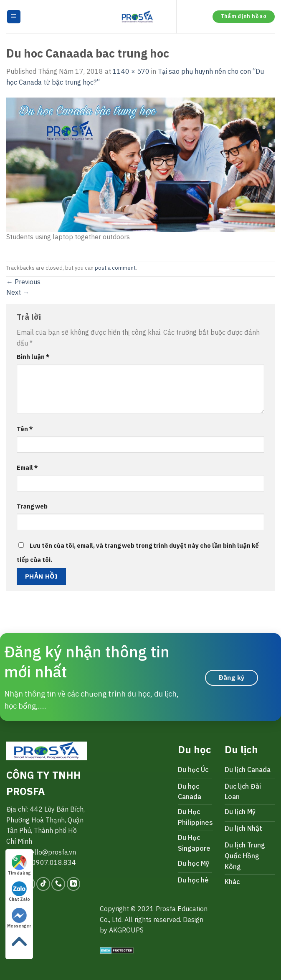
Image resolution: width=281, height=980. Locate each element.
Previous (23, 282)
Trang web (32, 506)
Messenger (19, 918)
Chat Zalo (19, 892)
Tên (25, 429)
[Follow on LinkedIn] (74, 884)
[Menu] (14, 17)
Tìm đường (19, 865)
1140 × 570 (131, 71)
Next (18, 292)
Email (27, 467)
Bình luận (33, 357)
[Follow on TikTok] (43, 884)
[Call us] (58, 884)
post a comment (115, 268)
